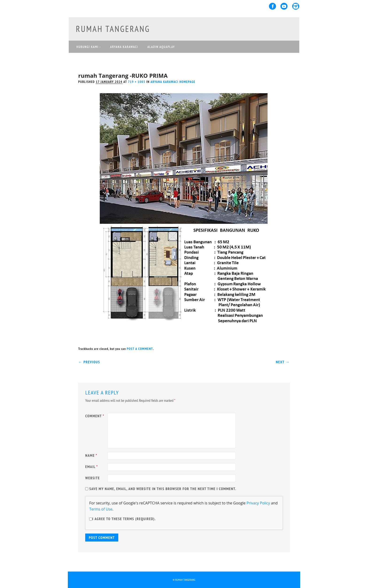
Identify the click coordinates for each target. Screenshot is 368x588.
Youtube (284, 6)
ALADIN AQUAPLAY (161, 47)
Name (92, 455)
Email (92, 467)
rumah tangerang (113, 29)
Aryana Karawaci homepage (173, 82)
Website (92, 478)
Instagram (296, 6)
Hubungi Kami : (88, 47)
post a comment (140, 349)
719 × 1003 (137, 82)
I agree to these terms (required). (123, 519)
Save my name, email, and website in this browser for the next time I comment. (163, 489)
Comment (95, 416)
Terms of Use (101, 509)
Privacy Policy (258, 503)
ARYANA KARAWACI (124, 47)
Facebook (272, 6)
